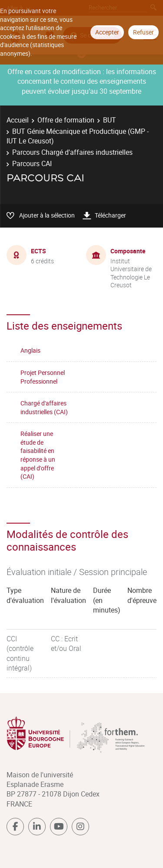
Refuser (143, 32)
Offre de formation (66, 120)
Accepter (107, 32)
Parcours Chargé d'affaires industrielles (72, 152)
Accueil (18, 120)
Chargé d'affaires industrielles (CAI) (44, 407)
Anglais (30, 350)
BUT (110, 120)
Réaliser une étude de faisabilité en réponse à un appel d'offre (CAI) (38, 455)
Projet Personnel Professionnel (43, 377)
